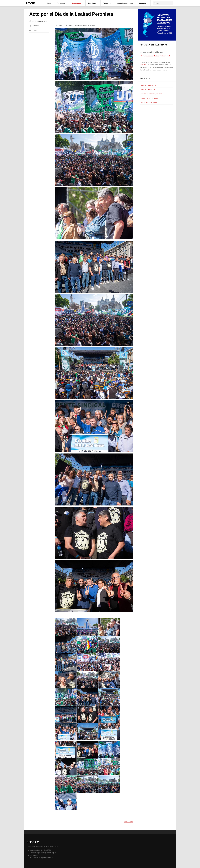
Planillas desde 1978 (149, 90)
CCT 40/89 (144, 65)
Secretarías (78, 3)
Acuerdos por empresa (150, 98)
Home (49, 3)
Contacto (143, 3)
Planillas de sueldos (149, 85)
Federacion (62, 3)
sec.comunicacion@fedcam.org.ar (42, 858)
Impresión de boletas (125, 3)
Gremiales (93, 3)
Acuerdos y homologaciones (152, 94)
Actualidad (107, 3)
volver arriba (128, 823)
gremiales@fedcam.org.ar (47, 853)
